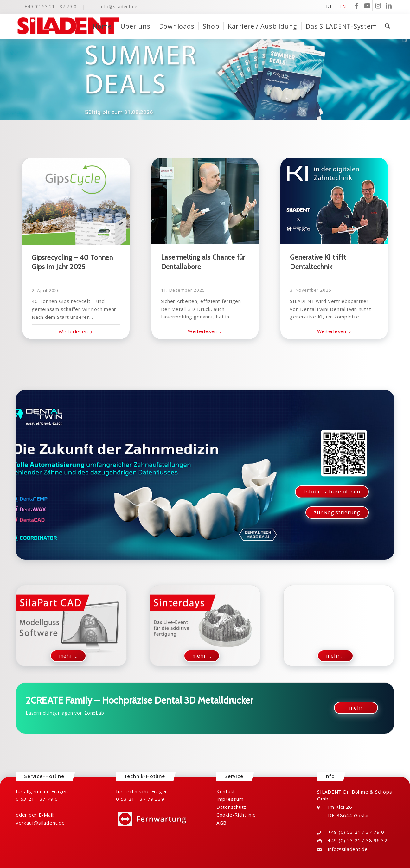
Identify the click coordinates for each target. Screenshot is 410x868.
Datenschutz (231, 807)
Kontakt (226, 791)
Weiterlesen (76, 331)
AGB (221, 823)
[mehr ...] (68, 656)
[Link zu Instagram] (378, 5)
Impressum (230, 799)
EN (343, 6)
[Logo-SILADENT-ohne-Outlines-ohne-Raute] (68, 26)
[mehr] (356, 708)
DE (330, 6)
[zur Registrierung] (337, 513)
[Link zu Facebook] (356, 5)
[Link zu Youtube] (367, 5)
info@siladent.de (119, 6)
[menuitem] (102, 26)
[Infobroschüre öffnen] (332, 492)
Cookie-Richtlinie (236, 815)
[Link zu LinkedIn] (389, 5)
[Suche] (388, 26)
